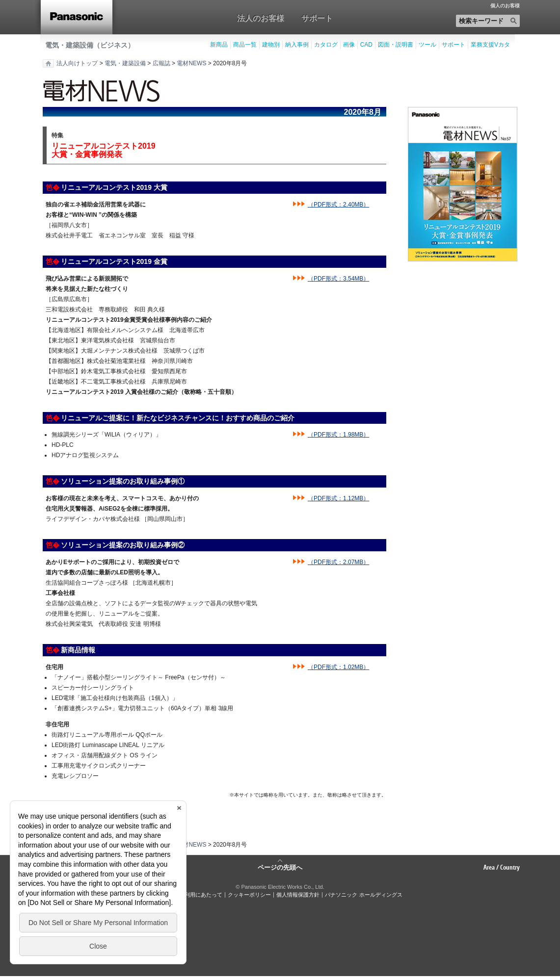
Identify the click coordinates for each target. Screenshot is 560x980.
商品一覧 (245, 45)
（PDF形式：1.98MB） (338, 435)
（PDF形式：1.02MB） (338, 667)
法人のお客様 (261, 18)
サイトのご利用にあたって (190, 895)
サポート (317, 18)
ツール (427, 45)
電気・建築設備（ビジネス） (90, 45)
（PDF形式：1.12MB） (338, 498)
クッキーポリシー (249, 895)
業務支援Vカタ (490, 45)
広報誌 (161, 63)
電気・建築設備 (125, 63)
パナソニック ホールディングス (363, 895)
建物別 (271, 45)
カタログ (326, 45)
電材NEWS (191, 63)
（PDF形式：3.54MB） (338, 279)
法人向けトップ (77, 63)
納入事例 (297, 45)
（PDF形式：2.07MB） (338, 562)
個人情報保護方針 (298, 895)
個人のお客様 (505, 6)
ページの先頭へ (280, 867)
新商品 (219, 45)
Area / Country (502, 867)
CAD (366, 45)
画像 (349, 45)
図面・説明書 (396, 45)
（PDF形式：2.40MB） (338, 205)
